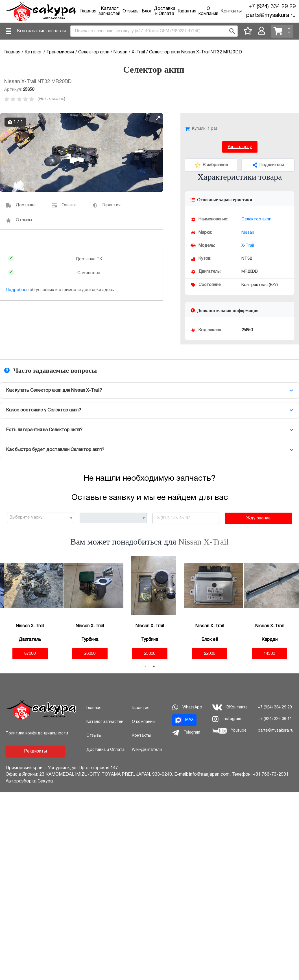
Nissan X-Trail (204, 542)
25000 (150, 654)
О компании (143, 722)
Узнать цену (240, 147)
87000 (30, 654)
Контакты (231, 11)
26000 (90, 654)
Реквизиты (35, 751)
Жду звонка (258, 518)
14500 (269, 654)
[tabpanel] (30, 608)
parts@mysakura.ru (271, 16)
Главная (88, 11)
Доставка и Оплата (105, 750)
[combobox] (154, 31)
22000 (209, 654)
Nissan (248, 233)
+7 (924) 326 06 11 (275, 719)
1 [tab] (145, 666)
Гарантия (187, 11)
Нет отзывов (51, 99)
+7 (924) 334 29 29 (272, 7)
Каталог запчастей (105, 722)
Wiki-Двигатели (147, 750)
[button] (158, 118)
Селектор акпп (256, 219)
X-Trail (248, 246)
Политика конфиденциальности (37, 733)
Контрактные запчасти (41, 31)
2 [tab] (154, 666)
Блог (147, 11)
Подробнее (17, 290)
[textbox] (38, 518)
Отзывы (131, 11)
